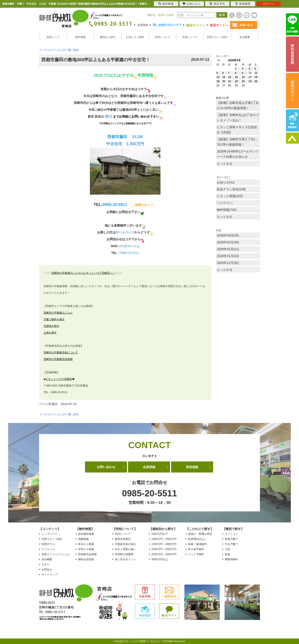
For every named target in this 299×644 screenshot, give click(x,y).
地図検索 (83, 539)
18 (256, 77)
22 (236, 81)
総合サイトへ (196, 25)
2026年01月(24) (228, 256)
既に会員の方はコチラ (167, 25)
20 (224, 81)
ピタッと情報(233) (230, 196)
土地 (227, 549)
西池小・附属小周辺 (200, 534)
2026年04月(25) (228, 235)
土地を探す (50, 333)
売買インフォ (190, 37)
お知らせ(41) (226, 182)
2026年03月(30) (228, 242)
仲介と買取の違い (125, 549)
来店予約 (217, 4)
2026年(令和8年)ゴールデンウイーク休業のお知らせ (238, 154)
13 (224, 77)
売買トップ (53, 37)
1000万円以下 (160, 534)
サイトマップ (49, 575)
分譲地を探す (51, 326)
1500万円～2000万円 (164, 544)
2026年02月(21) (228, 249)
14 (229, 77)
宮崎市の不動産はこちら (58, 313)
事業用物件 (231, 559)
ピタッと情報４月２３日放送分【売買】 (237, 130)
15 (236, 77)
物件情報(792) (227, 210)
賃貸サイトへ (219, 25)
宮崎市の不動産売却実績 (58, 359)
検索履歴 (243, 4)
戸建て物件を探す (54, 319)
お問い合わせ (106, 467)
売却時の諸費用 (124, 554)
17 (250, 77)
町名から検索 (86, 544)
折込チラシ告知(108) (231, 189)
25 (256, 81)
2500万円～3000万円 (164, 554)
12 (218, 77)
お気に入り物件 (135, 37)
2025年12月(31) (228, 263)
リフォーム (48, 549)
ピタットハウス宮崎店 (59, 379)
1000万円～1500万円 (164, 539)
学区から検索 (86, 549)
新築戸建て (231, 539)
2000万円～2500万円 (164, 549)
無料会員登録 (86, 559)
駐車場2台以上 (197, 539)
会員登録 (143, 25)
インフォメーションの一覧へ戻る (59, 50)
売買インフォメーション (56, 554)
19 (218, 81)
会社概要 (245, 37)
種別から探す (108, 37)
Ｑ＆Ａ (45, 564)
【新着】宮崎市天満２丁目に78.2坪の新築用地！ (237, 142)
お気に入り (192, 4)
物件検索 (80, 37)
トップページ (49, 534)
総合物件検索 (86, 534)
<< (219, 60)
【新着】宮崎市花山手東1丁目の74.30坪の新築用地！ (238, 105)
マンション (231, 534)
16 (243, 77)
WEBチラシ (48, 544)
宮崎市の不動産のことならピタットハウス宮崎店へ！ (83, 273)
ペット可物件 (196, 554)
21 (229, 81)
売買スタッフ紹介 (217, 37)
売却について (163, 37)
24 (250, 81)
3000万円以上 (160, 559)
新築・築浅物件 (197, 544)
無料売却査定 (123, 539)
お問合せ (47, 570)
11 (256, 73)
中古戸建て (231, 544)
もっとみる (225, 164)
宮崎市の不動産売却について (61, 352)
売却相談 (192, 467)
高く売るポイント (125, 559)
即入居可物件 (196, 549)
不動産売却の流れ (125, 544)
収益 (227, 554)
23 (243, 81)
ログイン (269, 4)
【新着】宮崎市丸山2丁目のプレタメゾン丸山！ (238, 118)
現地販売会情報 (87, 554)
